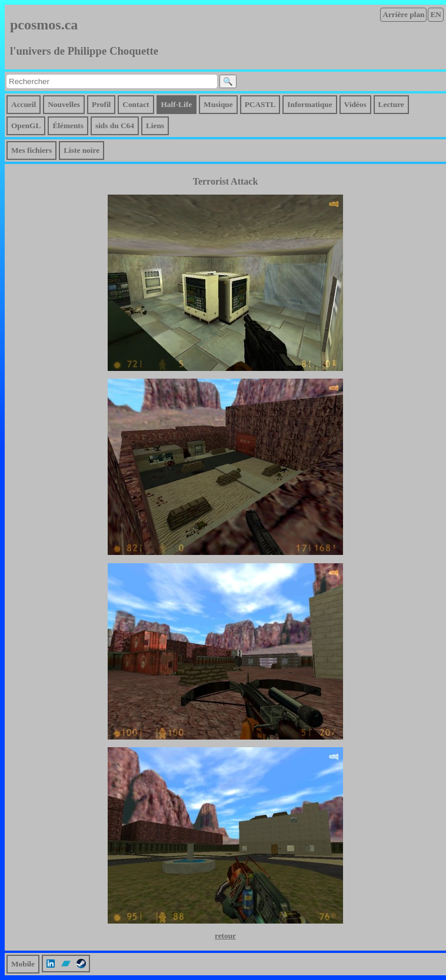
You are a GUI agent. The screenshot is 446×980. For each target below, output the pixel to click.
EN (436, 14)
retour (225, 936)
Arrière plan (403, 14)
